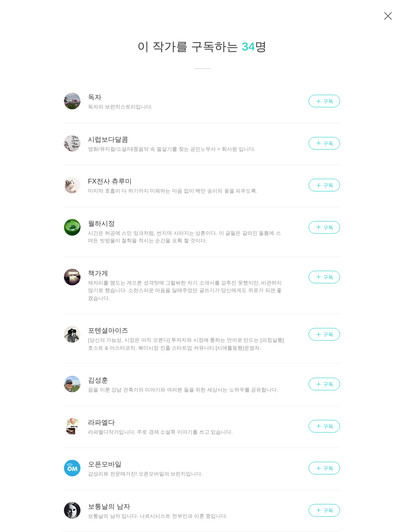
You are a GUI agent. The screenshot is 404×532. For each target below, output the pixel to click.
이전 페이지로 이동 (388, 16)
